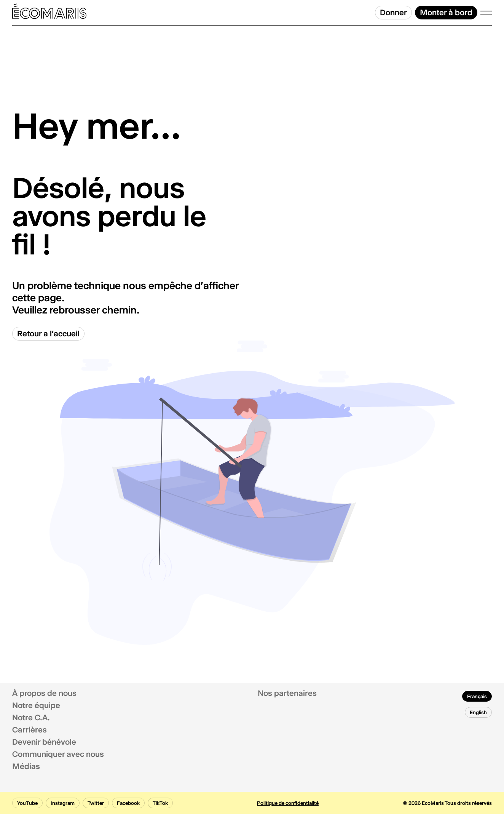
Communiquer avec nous (58, 754)
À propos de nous (44, 693)
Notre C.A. (31, 718)
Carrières (30, 730)
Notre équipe (36, 705)
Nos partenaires (287, 693)
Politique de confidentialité (288, 803)
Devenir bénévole (44, 742)
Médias (26, 766)
